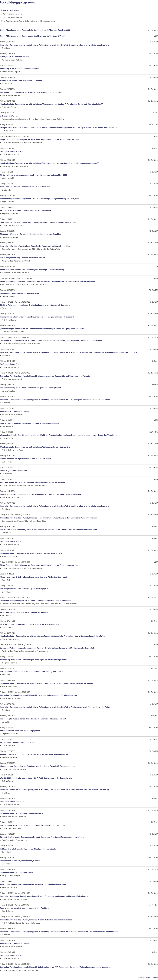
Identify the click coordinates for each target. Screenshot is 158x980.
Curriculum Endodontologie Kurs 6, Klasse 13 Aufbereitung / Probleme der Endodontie (36, 601)
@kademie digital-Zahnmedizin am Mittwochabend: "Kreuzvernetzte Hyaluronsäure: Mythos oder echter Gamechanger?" (49, 163)
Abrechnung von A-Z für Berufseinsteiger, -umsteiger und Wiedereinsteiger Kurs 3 (34, 884)
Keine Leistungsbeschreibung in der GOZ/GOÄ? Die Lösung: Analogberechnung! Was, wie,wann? (40, 199)
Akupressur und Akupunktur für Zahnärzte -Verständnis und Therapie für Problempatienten (37, 766)
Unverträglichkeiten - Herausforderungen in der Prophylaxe (24, 589)
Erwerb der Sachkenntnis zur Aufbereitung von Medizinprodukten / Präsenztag (32, 270)
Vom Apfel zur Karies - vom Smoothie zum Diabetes (21, 80)
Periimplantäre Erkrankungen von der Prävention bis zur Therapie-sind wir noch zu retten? (37, 317)
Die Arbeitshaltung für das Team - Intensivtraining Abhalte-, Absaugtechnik (31, 388)
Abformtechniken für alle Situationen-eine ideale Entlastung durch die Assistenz (33, 482)
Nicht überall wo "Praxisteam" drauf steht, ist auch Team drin (25, 187)
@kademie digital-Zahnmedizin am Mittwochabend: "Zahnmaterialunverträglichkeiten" (35, 447)
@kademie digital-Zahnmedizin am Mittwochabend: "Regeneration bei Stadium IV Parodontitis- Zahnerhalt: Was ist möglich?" (51, 104)
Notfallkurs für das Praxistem (12, 151)
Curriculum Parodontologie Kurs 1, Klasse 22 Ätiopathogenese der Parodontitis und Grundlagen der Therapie (45, 376)
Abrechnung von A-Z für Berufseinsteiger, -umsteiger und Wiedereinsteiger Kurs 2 (34, 660)
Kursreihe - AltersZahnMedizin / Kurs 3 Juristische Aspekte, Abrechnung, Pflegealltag (35, 246)
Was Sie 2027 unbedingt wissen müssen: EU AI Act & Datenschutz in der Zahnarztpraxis (36, 778)
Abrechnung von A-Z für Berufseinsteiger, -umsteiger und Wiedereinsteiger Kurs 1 (34, 577)
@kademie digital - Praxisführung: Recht (17, 873)
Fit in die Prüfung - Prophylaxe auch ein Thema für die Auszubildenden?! (30, 624)
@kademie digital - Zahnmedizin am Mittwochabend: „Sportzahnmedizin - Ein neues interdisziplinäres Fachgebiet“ (47, 683)
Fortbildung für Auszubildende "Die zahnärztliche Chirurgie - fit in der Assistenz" (33, 719)
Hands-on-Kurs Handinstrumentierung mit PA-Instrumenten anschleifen (29, 423)
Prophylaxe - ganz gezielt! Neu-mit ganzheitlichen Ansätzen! (25, 908)
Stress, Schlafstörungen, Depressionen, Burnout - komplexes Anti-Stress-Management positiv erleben (42, 837)
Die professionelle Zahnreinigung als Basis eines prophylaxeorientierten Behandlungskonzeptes (40, 140)
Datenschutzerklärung (144, 977)
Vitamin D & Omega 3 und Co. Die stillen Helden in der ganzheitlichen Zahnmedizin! (34, 754)
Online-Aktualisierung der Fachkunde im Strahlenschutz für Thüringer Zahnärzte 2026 (35, 30)
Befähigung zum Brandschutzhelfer (15, 57)
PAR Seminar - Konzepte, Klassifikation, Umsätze (20, 861)
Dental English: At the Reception (13, 471)
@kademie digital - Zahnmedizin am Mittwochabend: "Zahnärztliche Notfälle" (31, 553)
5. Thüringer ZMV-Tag (9, 116)
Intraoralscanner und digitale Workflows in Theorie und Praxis (25, 459)
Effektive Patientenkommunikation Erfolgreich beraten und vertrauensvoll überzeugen (35, 305)
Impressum (155, 977)
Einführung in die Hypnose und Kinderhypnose (19, 69)
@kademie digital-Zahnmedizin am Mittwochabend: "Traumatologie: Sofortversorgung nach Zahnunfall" (43, 329)
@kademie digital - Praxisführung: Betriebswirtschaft (22, 813)
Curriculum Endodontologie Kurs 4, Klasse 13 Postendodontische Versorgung (32, 92)
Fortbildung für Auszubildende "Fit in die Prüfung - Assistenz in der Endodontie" (33, 825)
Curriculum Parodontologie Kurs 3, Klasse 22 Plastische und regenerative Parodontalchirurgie (39, 695)
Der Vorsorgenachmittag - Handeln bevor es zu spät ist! (23, 258)
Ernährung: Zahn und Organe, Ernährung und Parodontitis (24, 612)
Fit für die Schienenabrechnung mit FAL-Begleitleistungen (33, 175)
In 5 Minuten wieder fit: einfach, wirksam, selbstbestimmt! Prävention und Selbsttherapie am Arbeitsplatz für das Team (48, 530)
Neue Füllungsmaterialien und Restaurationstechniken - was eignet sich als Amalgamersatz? (38, 222)
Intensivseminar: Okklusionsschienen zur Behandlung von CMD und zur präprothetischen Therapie (41, 494)
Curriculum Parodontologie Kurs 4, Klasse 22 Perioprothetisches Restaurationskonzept (36, 920)
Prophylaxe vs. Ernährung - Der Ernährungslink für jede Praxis (26, 210)
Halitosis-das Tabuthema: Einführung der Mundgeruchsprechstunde (28, 849)
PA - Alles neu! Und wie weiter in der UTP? (17, 743)
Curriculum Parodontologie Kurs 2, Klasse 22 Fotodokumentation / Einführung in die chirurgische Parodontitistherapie (49, 518)
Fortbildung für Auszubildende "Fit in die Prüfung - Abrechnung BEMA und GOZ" (33, 672)
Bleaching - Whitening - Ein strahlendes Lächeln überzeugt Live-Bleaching (30, 234)
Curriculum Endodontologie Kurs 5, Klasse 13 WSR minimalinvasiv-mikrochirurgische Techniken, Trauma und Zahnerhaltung (51, 341)
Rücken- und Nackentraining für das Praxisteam (20, 293)
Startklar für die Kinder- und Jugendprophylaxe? (20, 731)
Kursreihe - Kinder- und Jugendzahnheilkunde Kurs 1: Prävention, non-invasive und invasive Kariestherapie (44, 896)
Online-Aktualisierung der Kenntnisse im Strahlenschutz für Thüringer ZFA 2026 (33, 36)
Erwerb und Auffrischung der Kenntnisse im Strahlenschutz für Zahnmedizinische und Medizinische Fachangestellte (48, 281)
